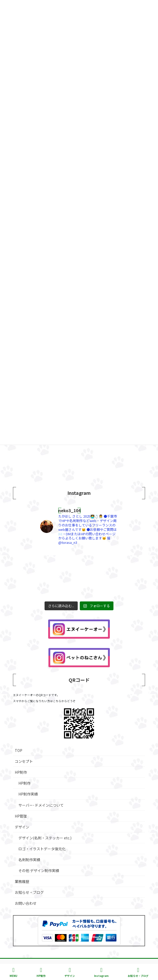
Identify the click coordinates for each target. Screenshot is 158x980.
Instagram (101, 972)
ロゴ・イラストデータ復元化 (42, 849)
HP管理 (21, 816)
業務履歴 (22, 881)
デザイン (22, 827)
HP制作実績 (28, 794)
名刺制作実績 (29, 860)
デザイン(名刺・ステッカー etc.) (45, 838)
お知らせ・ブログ (29, 892)
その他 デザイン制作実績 (39, 871)
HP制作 (21, 772)
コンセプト (24, 761)
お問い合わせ (26, 903)
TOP (19, 750)
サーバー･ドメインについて (41, 805)
